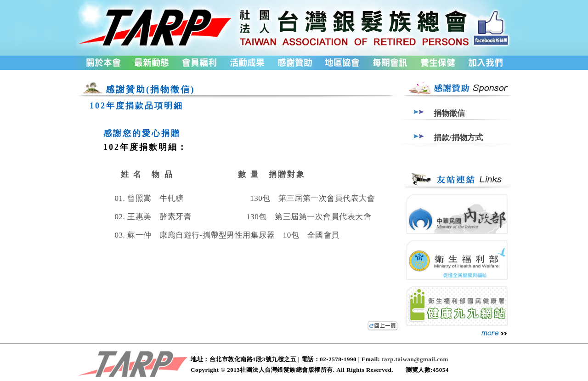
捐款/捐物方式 (458, 138)
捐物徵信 (449, 113)
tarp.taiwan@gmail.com (415, 359)
